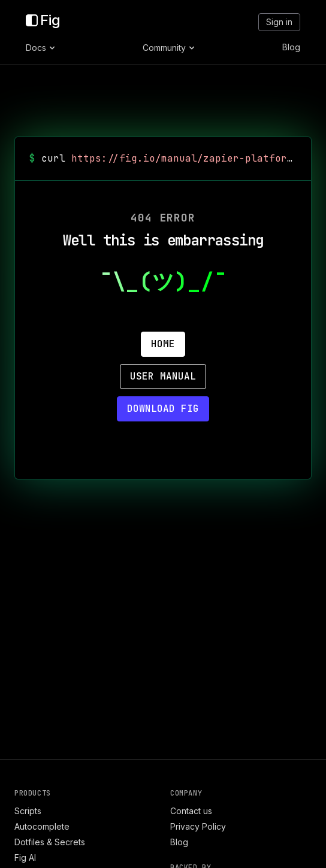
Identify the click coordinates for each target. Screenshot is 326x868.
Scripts (28, 811)
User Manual (163, 376)
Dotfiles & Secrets (50, 842)
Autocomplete (42, 826)
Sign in (279, 22)
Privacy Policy (198, 826)
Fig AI (25, 858)
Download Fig (163, 409)
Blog (291, 47)
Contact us (191, 811)
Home (163, 344)
